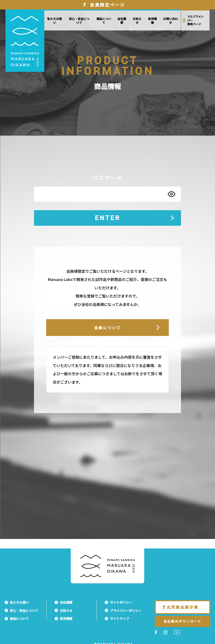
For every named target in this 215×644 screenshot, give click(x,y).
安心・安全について (79, 21)
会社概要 (122, 21)
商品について (104, 21)
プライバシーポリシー (126, 611)
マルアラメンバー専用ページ (195, 20)
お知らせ (137, 21)
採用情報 (152, 21)
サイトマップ (119, 618)
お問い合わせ (170, 21)
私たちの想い (55, 21)
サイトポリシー (121, 602)
